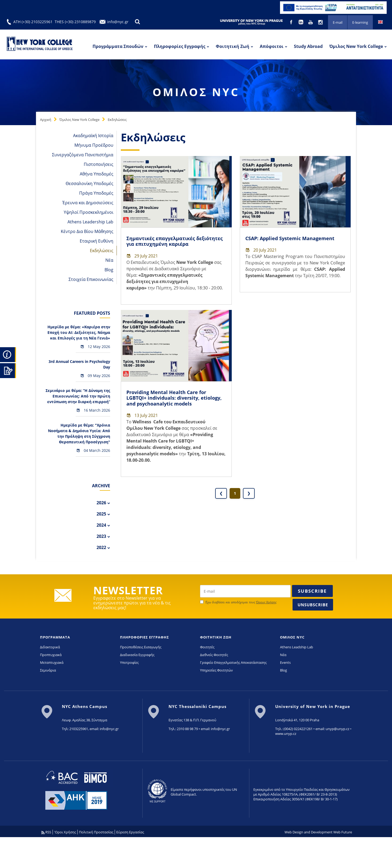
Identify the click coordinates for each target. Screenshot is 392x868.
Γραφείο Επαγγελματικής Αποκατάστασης (233, 662)
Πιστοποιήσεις (99, 164)
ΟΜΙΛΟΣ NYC (292, 637)
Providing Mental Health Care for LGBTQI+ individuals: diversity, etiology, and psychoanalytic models (174, 398)
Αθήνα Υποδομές (97, 174)
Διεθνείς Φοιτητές (214, 655)
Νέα (109, 260)
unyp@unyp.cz (337, 729)
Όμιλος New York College (356, 46)
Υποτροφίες (129, 662)
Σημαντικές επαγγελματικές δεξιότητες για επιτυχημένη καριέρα (175, 241)
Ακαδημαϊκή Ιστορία (93, 136)
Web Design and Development (309, 832)
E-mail (338, 22)
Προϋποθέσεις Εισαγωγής (141, 647)
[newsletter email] (245, 591)
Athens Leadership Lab (90, 222)
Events (285, 662)
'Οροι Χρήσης (65, 832)
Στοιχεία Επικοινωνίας (91, 279)
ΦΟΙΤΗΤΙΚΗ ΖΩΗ (216, 637)
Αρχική (46, 120)
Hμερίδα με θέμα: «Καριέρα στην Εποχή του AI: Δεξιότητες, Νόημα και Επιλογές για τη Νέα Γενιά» (79, 332)
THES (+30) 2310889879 (75, 22)
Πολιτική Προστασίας (96, 832)
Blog (109, 270)
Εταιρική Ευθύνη (97, 241)
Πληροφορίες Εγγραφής (180, 46)
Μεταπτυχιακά (52, 662)
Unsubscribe (313, 605)
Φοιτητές (207, 647)
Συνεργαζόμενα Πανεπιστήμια (83, 155)
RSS (46, 832)
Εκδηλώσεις (117, 120)
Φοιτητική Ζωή (233, 46)
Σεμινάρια (48, 670)
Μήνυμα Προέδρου (94, 145)
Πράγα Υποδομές (96, 193)
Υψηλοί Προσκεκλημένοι (89, 212)
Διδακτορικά (50, 647)
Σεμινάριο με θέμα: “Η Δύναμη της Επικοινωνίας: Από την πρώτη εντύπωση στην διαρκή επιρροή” (78, 396)
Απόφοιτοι (272, 46)
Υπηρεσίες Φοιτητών (216, 670)
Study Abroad (308, 46)
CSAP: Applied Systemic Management (290, 238)
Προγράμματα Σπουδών (118, 46)
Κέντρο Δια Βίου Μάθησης (87, 231)
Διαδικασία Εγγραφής (137, 655)
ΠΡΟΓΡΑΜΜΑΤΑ (55, 637)
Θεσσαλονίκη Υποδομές (89, 183)
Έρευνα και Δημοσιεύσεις (88, 203)
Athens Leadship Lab (297, 647)
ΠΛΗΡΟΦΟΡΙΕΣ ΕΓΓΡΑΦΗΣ (145, 637)
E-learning (360, 22)
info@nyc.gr (118, 22)
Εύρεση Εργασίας (130, 832)
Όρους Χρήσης (266, 602)
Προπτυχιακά (51, 655)
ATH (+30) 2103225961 (33, 22)
